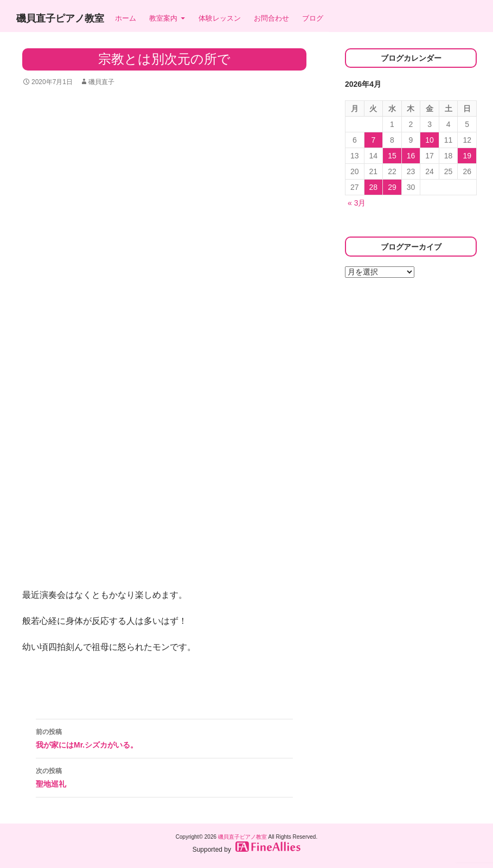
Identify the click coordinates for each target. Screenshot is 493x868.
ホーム (126, 18)
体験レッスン (220, 18)
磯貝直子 (101, 82)
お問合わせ (271, 18)
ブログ (313, 18)
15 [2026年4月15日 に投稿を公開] (392, 156)
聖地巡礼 (164, 776)
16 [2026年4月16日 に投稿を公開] (411, 156)
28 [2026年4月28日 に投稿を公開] (374, 187)
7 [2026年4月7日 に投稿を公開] (373, 140)
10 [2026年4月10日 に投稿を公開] (430, 140)
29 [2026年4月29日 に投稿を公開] (392, 187)
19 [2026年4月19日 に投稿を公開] (467, 156)
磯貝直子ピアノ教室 (60, 18)
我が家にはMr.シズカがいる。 (164, 737)
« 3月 (357, 203)
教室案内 (163, 18)
